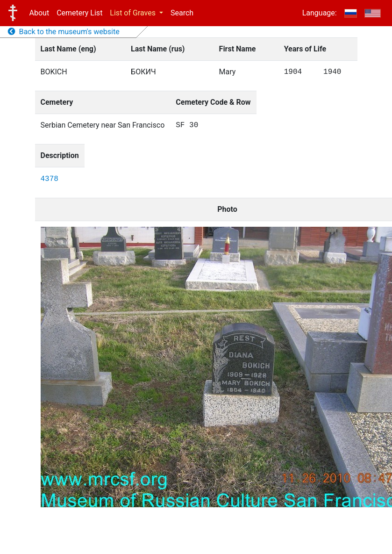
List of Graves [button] (134, 13)
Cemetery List (79, 13)
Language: (320, 13)
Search (182, 13)
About (39, 13)
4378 (50, 179)
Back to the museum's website (64, 32)
